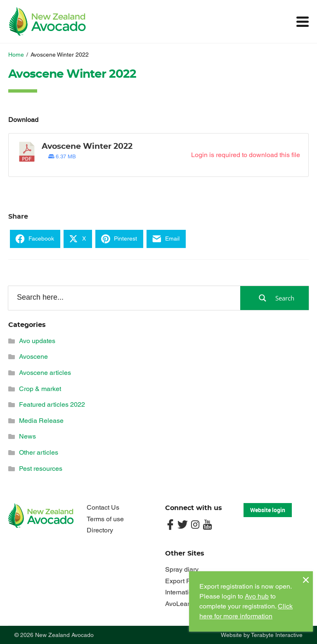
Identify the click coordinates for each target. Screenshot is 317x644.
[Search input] (124, 298)
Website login (268, 510)
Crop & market (40, 389)
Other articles (39, 452)
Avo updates (37, 341)
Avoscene (33, 357)
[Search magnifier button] (274, 298)
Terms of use (105, 519)
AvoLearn (179, 604)
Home (16, 55)
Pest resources (41, 469)
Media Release (41, 421)
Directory (100, 530)
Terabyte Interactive (277, 635)
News (27, 436)
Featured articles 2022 (52, 404)
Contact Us (103, 507)
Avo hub (257, 596)
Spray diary (182, 569)
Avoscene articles (45, 373)
